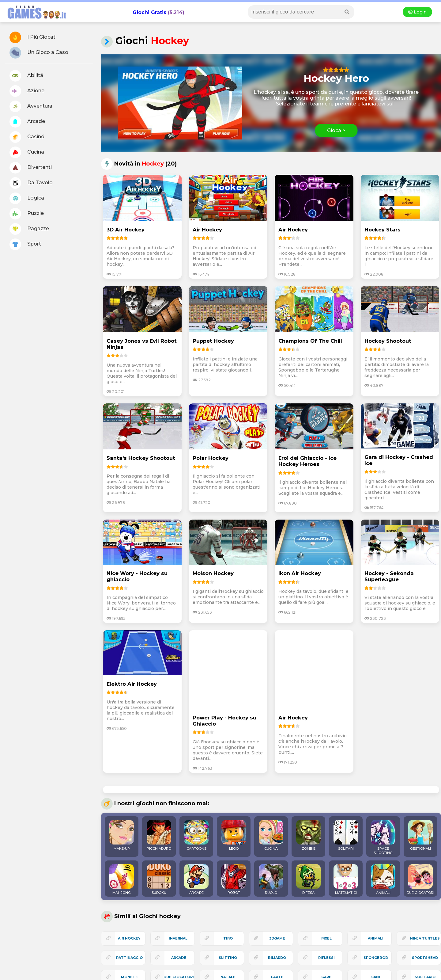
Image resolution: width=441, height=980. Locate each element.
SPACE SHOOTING (383, 837)
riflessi (326, 958)
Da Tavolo (31, 183)
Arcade (27, 122)
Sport (25, 244)
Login (417, 12)
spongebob (376, 958)
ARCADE (196, 879)
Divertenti (31, 168)
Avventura (31, 106)
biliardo (277, 958)
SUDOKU (159, 879)
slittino (228, 958)
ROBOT (234, 879)
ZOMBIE (308, 835)
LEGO (234, 835)
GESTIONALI (420, 835)
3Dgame (277, 938)
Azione (27, 91)
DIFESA (308, 879)
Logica (27, 198)
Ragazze (29, 229)
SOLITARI (346, 835)
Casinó (27, 137)
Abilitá (26, 76)
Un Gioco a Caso (39, 53)
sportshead (425, 958)
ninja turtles (425, 938)
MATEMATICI (346, 879)
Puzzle (27, 214)
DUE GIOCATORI (420, 879)
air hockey (129, 938)
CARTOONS (196, 835)
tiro (228, 938)
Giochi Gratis (149, 12)
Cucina (27, 152)
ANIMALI (383, 879)
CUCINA (271, 835)
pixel (326, 938)
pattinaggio (129, 958)
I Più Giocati (33, 37)
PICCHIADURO (159, 835)
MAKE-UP (122, 835)
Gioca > (336, 130)
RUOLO (271, 879)
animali (376, 938)
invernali (179, 938)
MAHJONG (122, 879)
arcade (179, 958)
